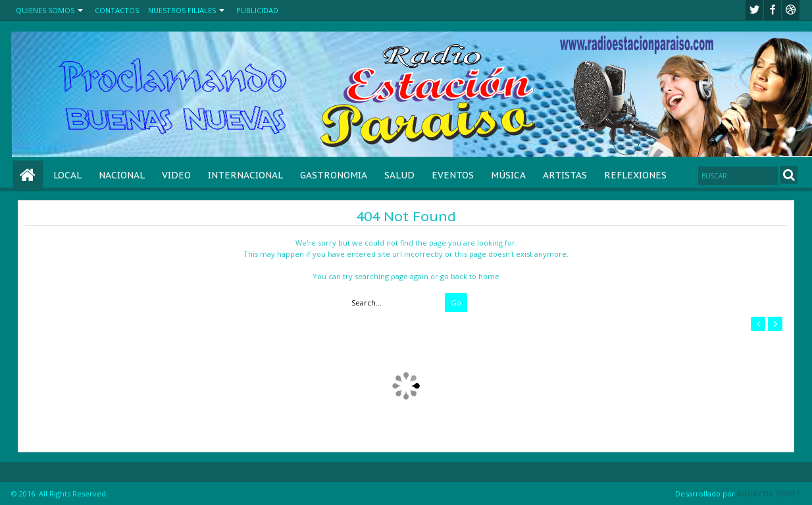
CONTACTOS (117, 10)
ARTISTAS (565, 175)
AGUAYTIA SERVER (769, 493)
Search (789, 175)
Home (28, 175)
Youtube (791, 10)
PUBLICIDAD (257, 10)
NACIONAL (122, 175)
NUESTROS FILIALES (182, 10)
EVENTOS (453, 175)
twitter (754, 10)
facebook (773, 10)
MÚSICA (508, 175)
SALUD (399, 175)
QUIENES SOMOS (45, 10)
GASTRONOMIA (334, 175)
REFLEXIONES (635, 175)
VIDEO (176, 175)
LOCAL (67, 175)
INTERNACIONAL (245, 175)
